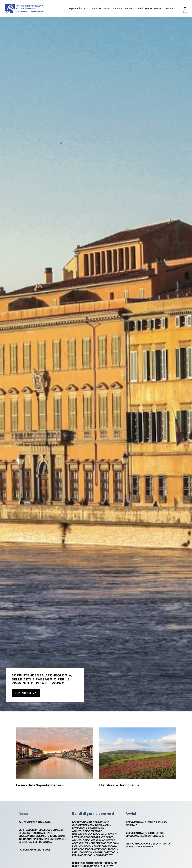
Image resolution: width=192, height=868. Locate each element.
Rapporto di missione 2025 (34, 850)
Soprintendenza (77, 8)
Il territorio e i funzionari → (119, 785)
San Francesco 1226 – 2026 (35, 822)
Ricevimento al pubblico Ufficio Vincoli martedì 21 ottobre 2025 (145, 835)
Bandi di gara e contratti (150, 8)
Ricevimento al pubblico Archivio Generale (146, 824)
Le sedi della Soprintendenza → (40, 785)
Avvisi (131, 814)
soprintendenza (26, 693)
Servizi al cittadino (122, 8)
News (107, 8)
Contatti (169, 8)
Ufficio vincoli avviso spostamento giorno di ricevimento (148, 845)
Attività (94, 8)
